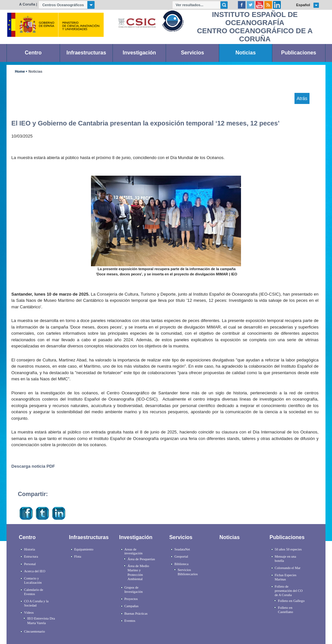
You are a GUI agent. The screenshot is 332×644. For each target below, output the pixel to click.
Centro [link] (33, 53)
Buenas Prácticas (136, 614)
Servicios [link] (193, 53)
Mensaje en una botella (285, 559)
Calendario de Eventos (34, 592)
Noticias (35, 72)
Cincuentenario (35, 631)
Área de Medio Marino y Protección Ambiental (138, 572)
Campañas (131, 606)
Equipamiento (84, 549)
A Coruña (27, 4)
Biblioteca (181, 564)
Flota (78, 556)
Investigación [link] (139, 53)
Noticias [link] (246, 53)
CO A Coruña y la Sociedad (36, 603)
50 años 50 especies (288, 549)
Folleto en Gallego (291, 601)
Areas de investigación (133, 551)
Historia (30, 549)
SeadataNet (182, 549)
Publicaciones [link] (299, 53)
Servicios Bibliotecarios (188, 572)
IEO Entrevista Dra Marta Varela (41, 620)
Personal (30, 564)
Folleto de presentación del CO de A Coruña (288, 591)
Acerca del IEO (35, 571)
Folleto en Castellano (285, 610)
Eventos (130, 621)
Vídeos (29, 613)
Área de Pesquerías (141, 559)
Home (20, 72)
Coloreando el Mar (287, 568)
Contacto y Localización (33, 580)
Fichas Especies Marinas (286, 577)
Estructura (31, 556)
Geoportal (181, 556)
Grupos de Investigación (133, 590)
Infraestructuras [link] (86, 53)
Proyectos (131, 599)
